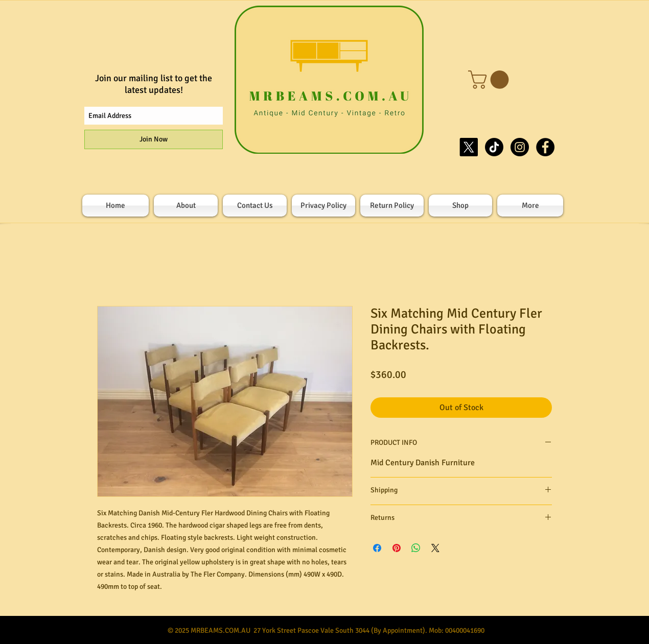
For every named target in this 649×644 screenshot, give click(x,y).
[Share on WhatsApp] (416, 548)
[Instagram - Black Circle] (520, 147)
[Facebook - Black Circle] (545, 147)
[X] (469, 147)
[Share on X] (435, 548)
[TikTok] (494, 147)
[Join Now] (154, 139)
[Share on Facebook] (377, 548)
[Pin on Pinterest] (397, 548)
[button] (491, 80)
